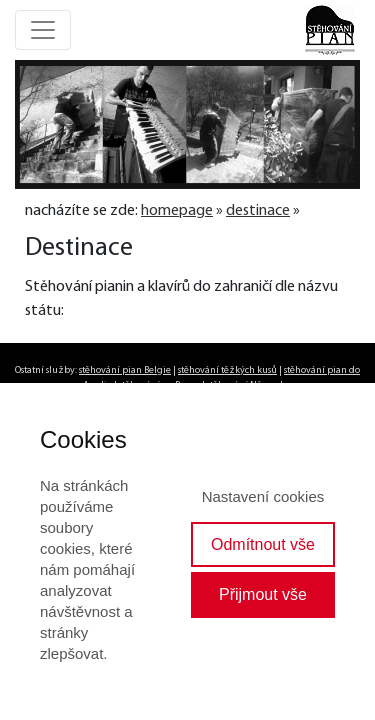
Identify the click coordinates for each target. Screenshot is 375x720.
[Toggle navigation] (43, 30)
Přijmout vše (263, 594)
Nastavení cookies (263, 496)
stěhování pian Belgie (125, 370)
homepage (177, 211)
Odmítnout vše (263, 544)
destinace (258, 211)
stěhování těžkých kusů (227, 370)
